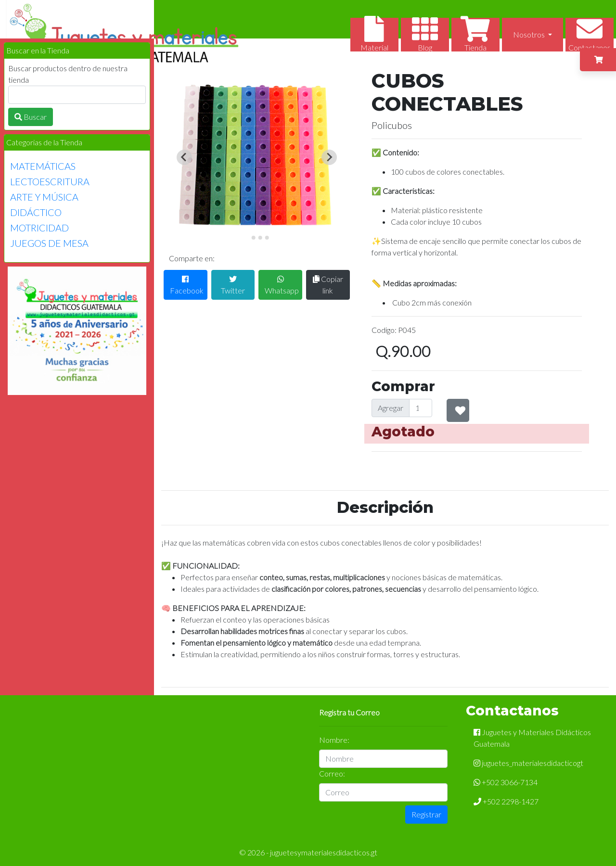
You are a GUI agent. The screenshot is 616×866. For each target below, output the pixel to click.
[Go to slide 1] (247, 237)
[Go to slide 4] (267, 238)
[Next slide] (329, 157)
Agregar (391, 408)
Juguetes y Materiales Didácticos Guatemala (532, 738)
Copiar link (328, 285)
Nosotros (530, 34)
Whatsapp (282, 285)
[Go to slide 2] (253, 238)
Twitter (233, 285)
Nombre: (334, 740)
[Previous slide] (184, 157)
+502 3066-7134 (506, 782)
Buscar (31, 117)
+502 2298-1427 (506, 801)
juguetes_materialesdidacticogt (528, 763)
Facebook (187, 285)
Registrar (426, 814)
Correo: (332, 773)
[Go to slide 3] (260, 238)
